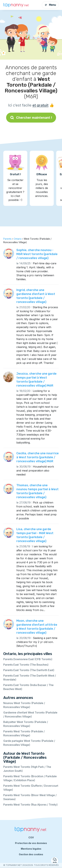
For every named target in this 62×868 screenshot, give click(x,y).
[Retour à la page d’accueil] (17, 5)
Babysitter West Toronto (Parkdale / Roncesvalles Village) (26, 724)
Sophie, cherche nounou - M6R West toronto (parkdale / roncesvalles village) (37, 254)
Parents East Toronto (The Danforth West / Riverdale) (30, 678)
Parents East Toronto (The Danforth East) (29, 670)
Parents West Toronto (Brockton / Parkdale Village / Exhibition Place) (30, 778)
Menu (50, 5)
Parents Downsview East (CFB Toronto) (28, 659)
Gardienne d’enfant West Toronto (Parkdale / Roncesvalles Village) (30, 714)
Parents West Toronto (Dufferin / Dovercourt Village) (31, 788)
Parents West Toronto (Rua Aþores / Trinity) (30, 805)
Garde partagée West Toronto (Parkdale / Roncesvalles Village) (29, 743)
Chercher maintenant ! (31, 118)
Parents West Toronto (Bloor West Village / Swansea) (30, 797)
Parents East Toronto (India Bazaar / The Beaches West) (28, 687)
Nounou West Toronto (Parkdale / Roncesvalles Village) (24, 705)
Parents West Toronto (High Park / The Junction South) (27, 769)
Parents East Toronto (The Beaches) (26, 665)
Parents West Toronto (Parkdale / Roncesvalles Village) (24, 733)
